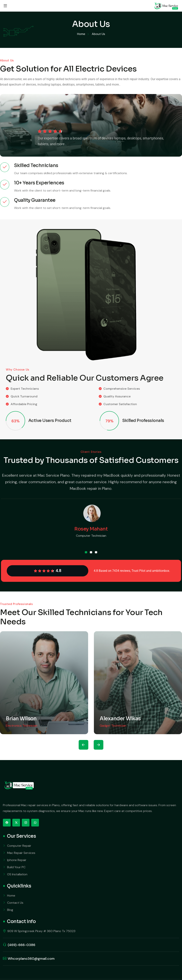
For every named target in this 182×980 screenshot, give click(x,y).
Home (11, 896)
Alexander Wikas (120, 719)
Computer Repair (19, 846)
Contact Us (15, 903)
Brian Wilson (21, 719)
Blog (10, 910)
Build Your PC (16, 867)
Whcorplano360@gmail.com (31, 959)
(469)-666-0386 (21, 945)
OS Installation (17, 874)
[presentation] (83, 745)
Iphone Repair (17, 860)
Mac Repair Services (21, 853)
